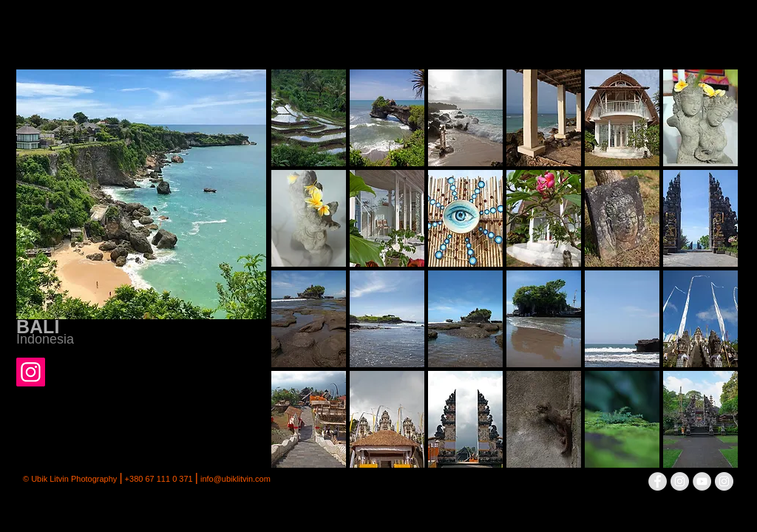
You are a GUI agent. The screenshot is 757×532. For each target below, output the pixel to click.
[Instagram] (31, 372)
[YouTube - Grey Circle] (702, 481)
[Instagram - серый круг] (680, 481)
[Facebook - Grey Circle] (658, 481)
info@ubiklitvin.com (235, 479)
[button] (309, 118)
